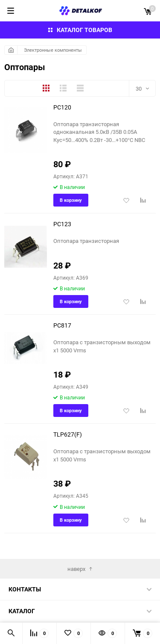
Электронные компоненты (53, 50)
